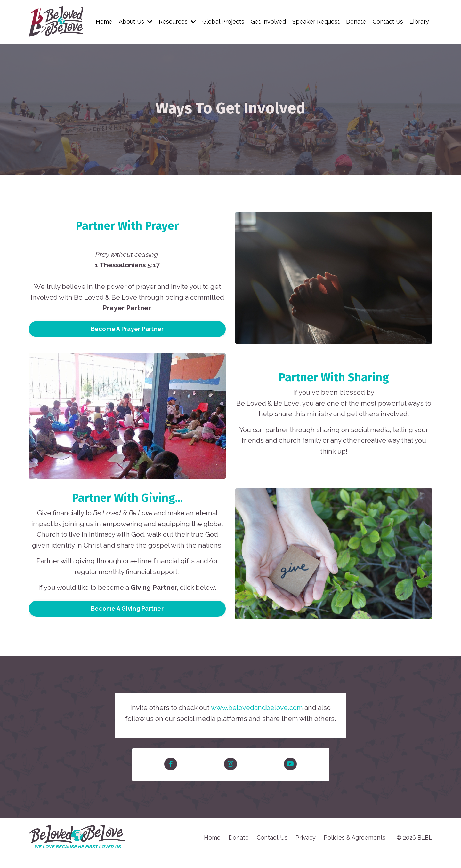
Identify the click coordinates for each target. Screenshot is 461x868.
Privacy (306, 848)
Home (103, 22)
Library (419, 22)
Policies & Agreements (355, 848)
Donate (356, 22)
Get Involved (268, 22)
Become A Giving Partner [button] (127, 609)
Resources (177, 22)
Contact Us (388, 22)
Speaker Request (316, 22)
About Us (135, 22)
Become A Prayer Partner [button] (127, 329)
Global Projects (223, 22)
